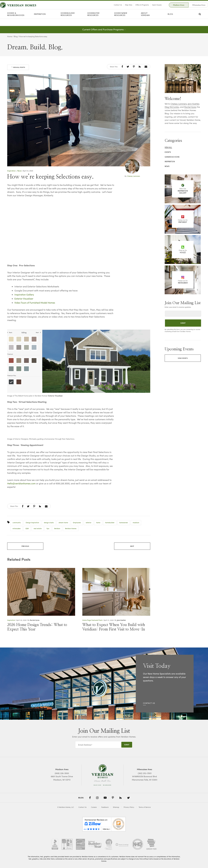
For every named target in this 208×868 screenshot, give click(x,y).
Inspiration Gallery (24, 295)
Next (132, 546)
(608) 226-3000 (62, 773)
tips (48, 528)
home (98, 523)
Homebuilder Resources (68, 21)
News (19, 171)
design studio (49, 523)
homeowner (124, 523)
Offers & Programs (135, 8)
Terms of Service (145, 807)
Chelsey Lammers (133, 176)
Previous (25, 546)
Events (168, 152)
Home (10, 36)
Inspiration (40, 21)
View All (168, 147)
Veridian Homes (71, 528)
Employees (77, 523)
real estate (38, 528)
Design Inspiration (32, 523)
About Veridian (145, 21)
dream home (63, 523)
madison (136, 523)
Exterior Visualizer (24, 299)
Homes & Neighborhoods (16, 21)
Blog (170, 21)
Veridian (57, 528)
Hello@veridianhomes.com (21, 483)
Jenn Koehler (121, 620)
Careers (94, 807)
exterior (89, 523)
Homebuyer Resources (93, 21)
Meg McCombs (172, 107)
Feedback (105, 807)
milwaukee (17, 528)
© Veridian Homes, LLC (66, 807)
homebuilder (110, 523)
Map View (121, 8)
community (17, 523)
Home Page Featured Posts (92, 620)
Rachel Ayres (35, 620)
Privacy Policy (129, 807)
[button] (122, 67)
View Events (183, 358)
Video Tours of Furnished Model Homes (35, 303)
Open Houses (150, 8)
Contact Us (111, 8)
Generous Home (172, 157)
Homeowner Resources (121, 21)
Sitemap (116, 807)
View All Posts (18, 67)
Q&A (27, 528)
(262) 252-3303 (145, 773)
